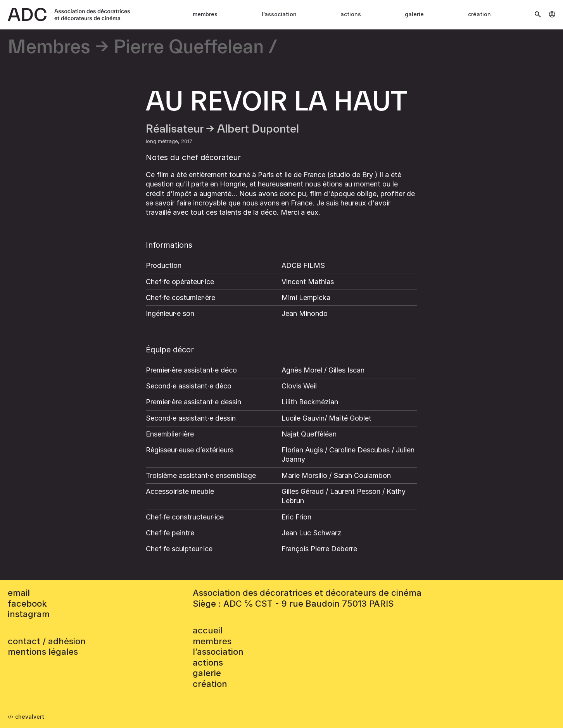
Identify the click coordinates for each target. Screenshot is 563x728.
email (19, 593)
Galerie (414, 14)
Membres (205, 14)
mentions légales (43, 652)
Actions (351, 14)
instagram (29, 614)
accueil (208, 630)
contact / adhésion (47, 641)
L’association (279, 14)
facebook (27, 604)
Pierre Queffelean (189, 47)
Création (479, 14)
